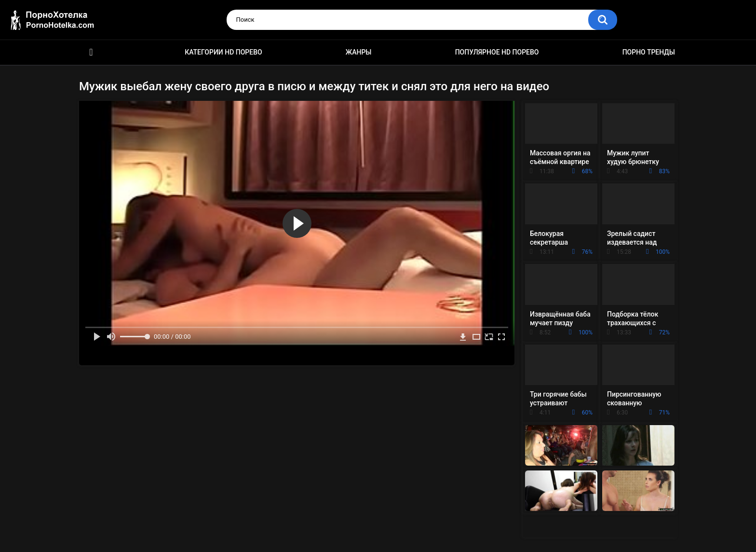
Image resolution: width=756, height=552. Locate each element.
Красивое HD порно (91, 52)
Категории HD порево (223, 52)
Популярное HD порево (497, 52)
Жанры (359, 52)
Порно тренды (649, 52)
